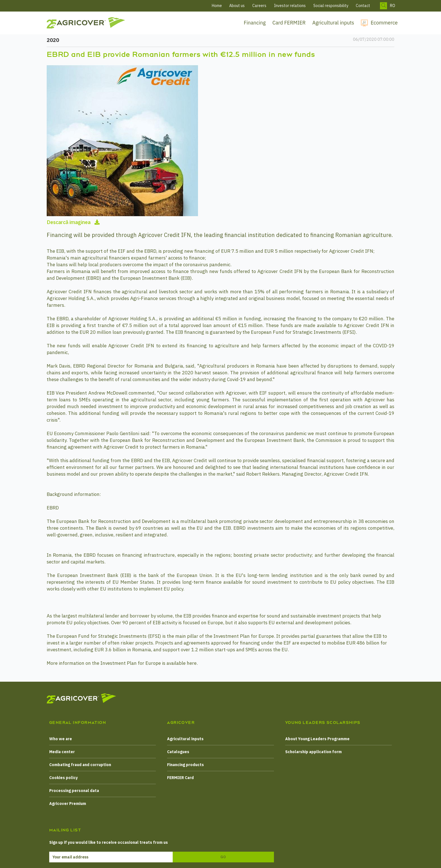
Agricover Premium (68, 804)
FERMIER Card (180, 778)
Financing (255, 23)
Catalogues (178, 752)
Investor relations (290, 6)
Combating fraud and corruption (80, 765)
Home (217, 6)
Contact (363, 6)
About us (237, 6)
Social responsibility (331, 6)
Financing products (185, 765)
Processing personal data (74, 791)
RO (392, 6)
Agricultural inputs (333, 23)
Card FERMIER (289, 23)
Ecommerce (384, 23)
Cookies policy (63, 778)
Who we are (61, 739)
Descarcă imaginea (73, 222)
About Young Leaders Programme (317, 739)
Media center (62, 752)
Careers (259, 6)
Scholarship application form (313, 752)
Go (223, 857)
